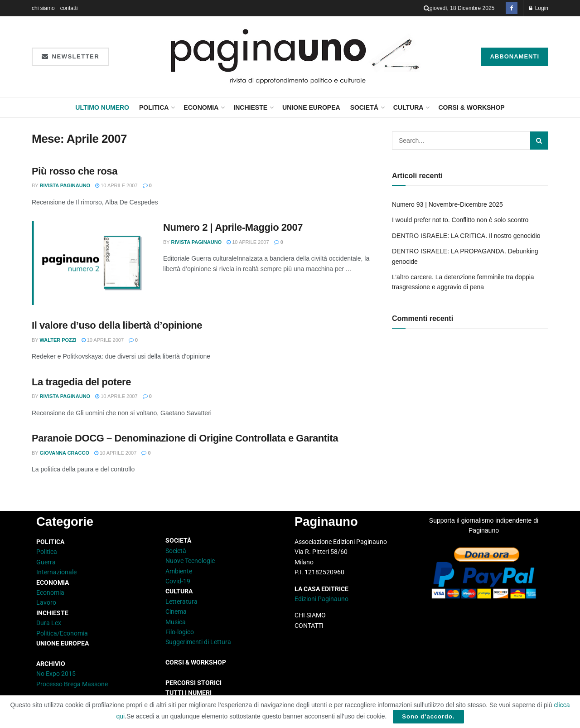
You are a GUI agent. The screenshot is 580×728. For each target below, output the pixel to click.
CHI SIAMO (310, 615)
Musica (176, 622)
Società (364, 107)
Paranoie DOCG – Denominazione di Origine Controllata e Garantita (185, 438)
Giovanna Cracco (65, 453)
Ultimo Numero (102, 107)
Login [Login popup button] (539, 8)
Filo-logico (180, 632)
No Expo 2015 (56, 674)
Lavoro (46, 602)
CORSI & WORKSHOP (471, 107)
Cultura (408, 107)
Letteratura (181, 602)
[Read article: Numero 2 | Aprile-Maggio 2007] (91, 263)
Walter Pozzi (58, 340)
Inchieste (250, 107)
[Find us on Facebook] (512, 8)
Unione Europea (311, 107)
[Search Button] (427, 8)
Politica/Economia (62, 633)
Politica (154, 107)
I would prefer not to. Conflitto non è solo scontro (460, 220)
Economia (201, 107)
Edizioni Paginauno (322, 599)
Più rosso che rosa (75, 171)
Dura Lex (49, 623)
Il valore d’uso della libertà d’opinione (117, 325)
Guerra (46, 562)
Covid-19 (178, 581)
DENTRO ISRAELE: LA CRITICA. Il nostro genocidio (466, 236)
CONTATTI (309, 626)
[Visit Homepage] (295, 57)
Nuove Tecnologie (190, 561)
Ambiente (179, 571)
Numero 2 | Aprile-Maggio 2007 (233, 227)
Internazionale (56, 572)
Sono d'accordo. (428, 716)
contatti (69, 8)
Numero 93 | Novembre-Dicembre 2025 (447, 204)
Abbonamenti (515, 56)
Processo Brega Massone (72, 684)
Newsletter (70, 56)
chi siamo (43, 8)
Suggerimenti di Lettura (198, 642)
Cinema (176, 612)
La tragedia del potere (81, 382)
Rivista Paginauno (65, 185)
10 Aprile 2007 (116, 185)
